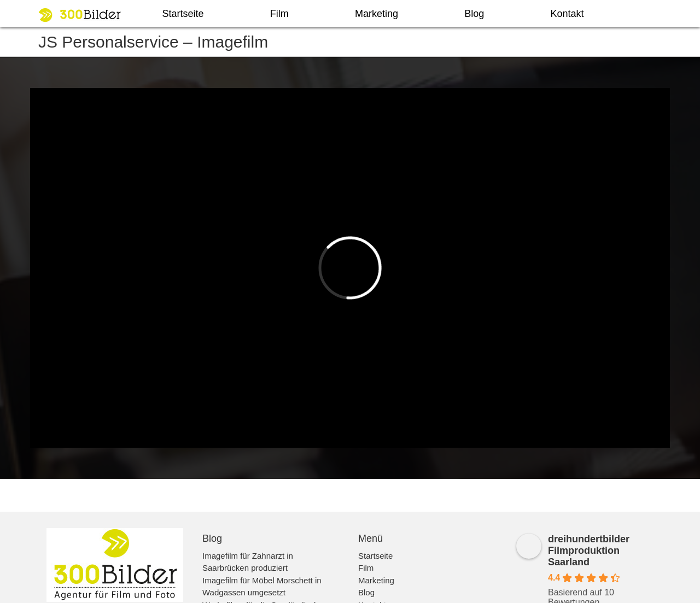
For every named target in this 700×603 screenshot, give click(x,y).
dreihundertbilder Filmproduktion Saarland (589, 551)
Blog (474, 14)
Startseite (183, 14)
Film (279, 14)
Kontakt (567, 14)
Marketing (377, 14)
